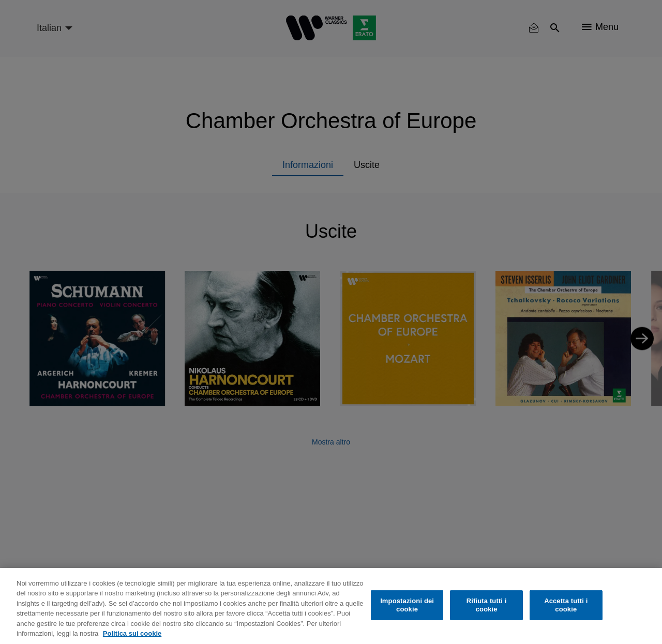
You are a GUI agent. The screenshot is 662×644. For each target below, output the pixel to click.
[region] (331, 606)
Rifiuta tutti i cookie (487, 605)
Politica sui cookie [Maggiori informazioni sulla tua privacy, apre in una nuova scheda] (132, 633)
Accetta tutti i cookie (566, 605)
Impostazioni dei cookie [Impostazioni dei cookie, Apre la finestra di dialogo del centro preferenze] (407, 605)
